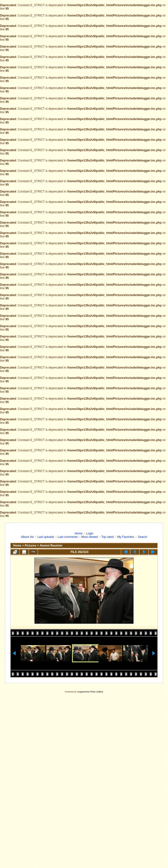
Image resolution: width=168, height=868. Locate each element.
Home (79, 533)
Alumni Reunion (51, 546)
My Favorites (126, 537)
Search (142, 537)
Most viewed (90, 537)
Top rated (107, 537)
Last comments (68, 537)
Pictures (30, 546)
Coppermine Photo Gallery (90, 692)
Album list (27, 537)
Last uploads (46, 537)
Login (90, 533)
